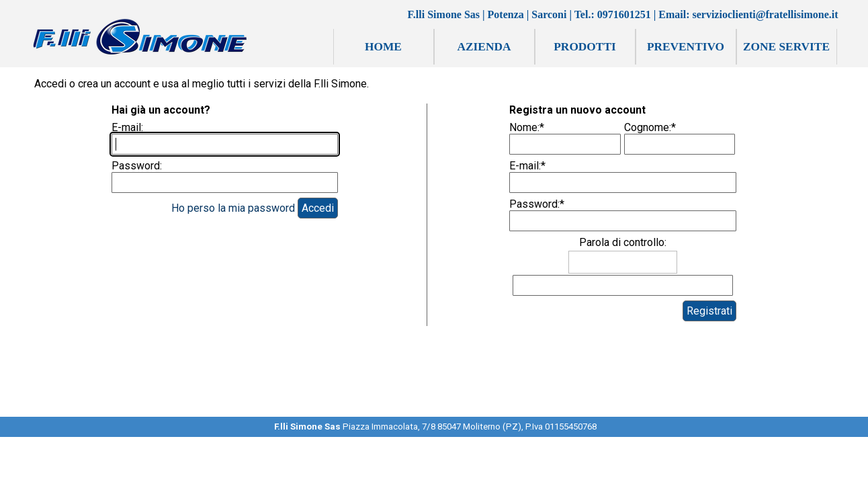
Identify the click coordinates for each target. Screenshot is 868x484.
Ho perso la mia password (233, 208)
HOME (383, 47)
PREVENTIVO (686, 47)
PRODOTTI (584, 47)
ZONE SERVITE (786, 47)
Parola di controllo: (623, 242)
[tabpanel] (435, 432)
